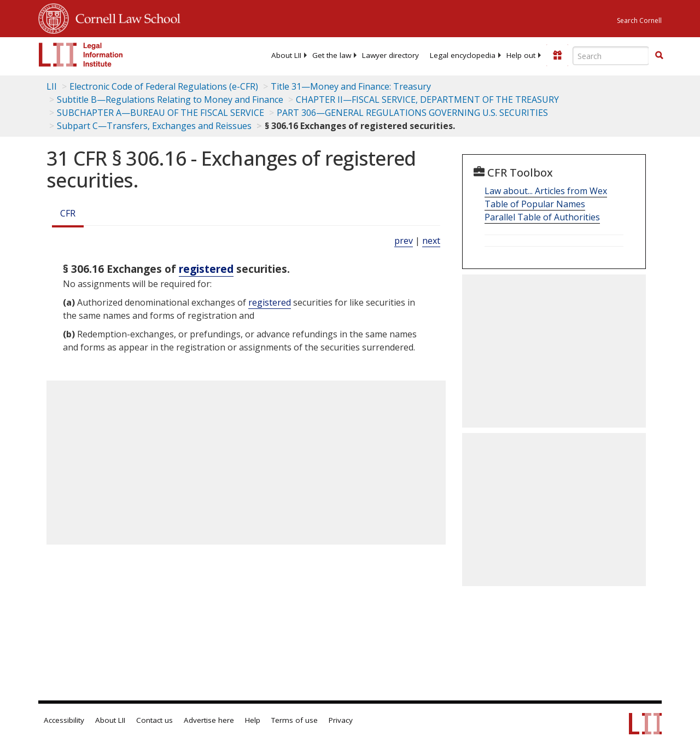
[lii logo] (81, 55)
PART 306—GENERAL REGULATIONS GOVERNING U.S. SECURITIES (412, 113)
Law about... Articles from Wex (546, 191)
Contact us (154, 720)
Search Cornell (639, 21)
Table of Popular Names (535, 204)
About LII (286, 55)
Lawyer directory (390, 55)
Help (253, 720)
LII (52, 86)
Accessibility (64, 720)
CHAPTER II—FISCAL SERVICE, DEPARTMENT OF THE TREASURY (427, 100)
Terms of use (294, 720)
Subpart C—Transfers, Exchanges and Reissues (154, 126)
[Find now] (659, 56)
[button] (659, 55)
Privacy (341, 720)
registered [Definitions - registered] (206, 269)
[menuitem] (286, 55)
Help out (521, 55)
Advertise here (209, 720)
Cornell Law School (125, 17)
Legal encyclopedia (463, 55)
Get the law (332, 55)
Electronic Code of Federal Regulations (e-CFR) (164, 86)
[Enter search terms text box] (611, 56)
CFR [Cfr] (68, 213)
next (431, 241)
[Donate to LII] (557, 55)
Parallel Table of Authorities (542, 217)
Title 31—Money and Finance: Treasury (351, 86)
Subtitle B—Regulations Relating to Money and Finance (170, 100)
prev (404, 241)
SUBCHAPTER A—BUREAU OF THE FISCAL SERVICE (161, 113)
